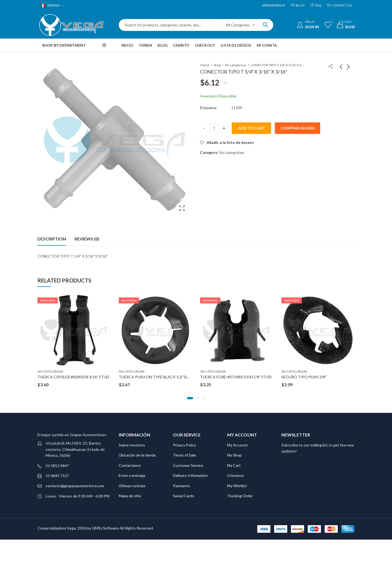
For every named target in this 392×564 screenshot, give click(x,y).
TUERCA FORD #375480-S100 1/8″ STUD (236, 377)
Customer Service (188, 465)
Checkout (236, 475)
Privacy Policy (184, 445)
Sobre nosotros (132, 445)
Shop (217, 65)
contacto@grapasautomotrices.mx (75, 486)
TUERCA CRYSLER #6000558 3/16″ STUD (73, 377)
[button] (190, 398)
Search (265, 25)
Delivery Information (190, 475)
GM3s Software (106, 528)
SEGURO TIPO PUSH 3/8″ (304, 377)
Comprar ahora (298, 128)
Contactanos (130, 465)
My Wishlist (237, 486)
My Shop (234, 455)
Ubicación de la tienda (137, 455)
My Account (237, 445)
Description (52, 239)
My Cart (234, 465)
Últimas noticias (132, 486)
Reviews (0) (87, 239)
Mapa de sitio (130, 496)
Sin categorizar (236, 65)
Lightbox (182, 208)
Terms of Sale (184, 455)
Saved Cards (184, 496)
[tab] (52, 239)
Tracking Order (240, 496)
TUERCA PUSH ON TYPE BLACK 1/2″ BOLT (157, 377)
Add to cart (252, 128)
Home (205, 65)
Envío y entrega (132, 475)
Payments (181, 486)
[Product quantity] (214, 128)
